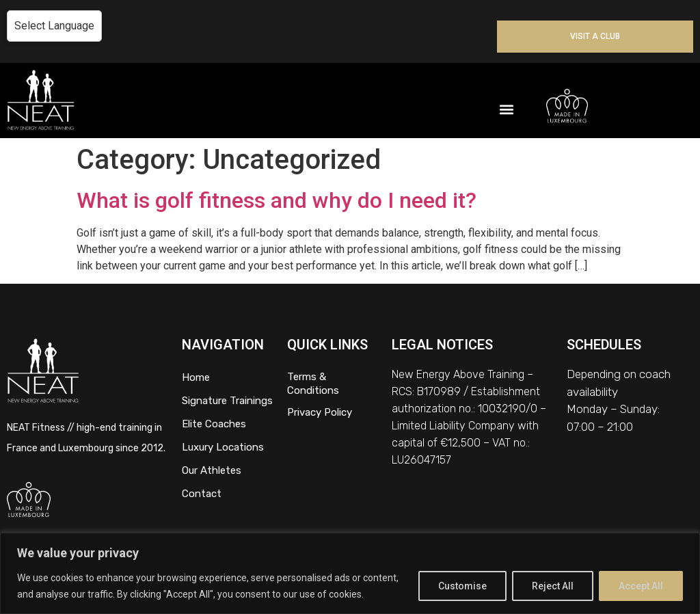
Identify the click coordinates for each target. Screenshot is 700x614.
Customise (462, 586)
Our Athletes (212, 470)
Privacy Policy (320, 412)
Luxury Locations (223, 447)
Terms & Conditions (313, 384)
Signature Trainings (227, 401)
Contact (202, 494)
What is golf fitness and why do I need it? (277, 200)
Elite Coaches (214, 424)
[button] (507, 109)
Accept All (641, 586)
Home (196, 377)
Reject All (553, 586)
